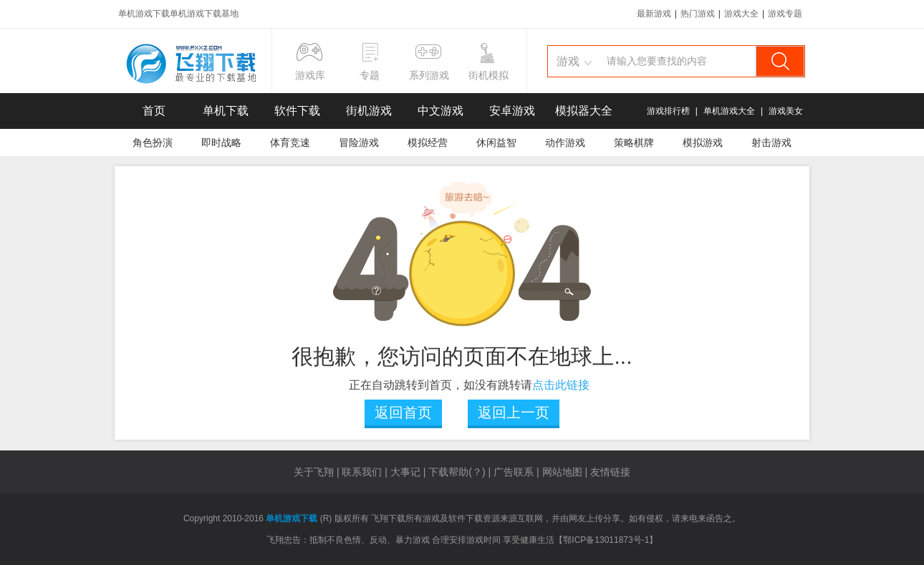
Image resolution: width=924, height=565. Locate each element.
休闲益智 (496, 143)
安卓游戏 (512, 111)
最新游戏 (654, 14)
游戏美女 (786, 111)
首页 (154, 111)
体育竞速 (290, 143)
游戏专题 (785, 14)
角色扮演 (153, 143)
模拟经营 (428, 143)
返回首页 (403, 412)
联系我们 (362, 472)
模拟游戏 (703, 143)
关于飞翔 (314, 472)
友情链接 (610, 472)
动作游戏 (565, 143)
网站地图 (562, 472)
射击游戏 (771, 143)
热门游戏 (698, 14)
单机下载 (226, 111)
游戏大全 (741, 14)
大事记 (405, 472)
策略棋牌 (634, 143)
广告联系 (514, 472)
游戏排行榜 (668, 111)
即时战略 (221, 143)
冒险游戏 (359, 143)
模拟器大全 (584, 111)
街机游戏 (369, 111)
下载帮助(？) (457, 472)
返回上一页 (514, 412)
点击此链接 (561, 385)
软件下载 (297, 111)
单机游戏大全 (729, 111)
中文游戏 (441, 111)
